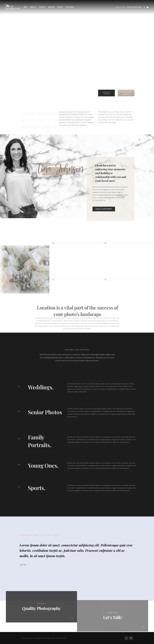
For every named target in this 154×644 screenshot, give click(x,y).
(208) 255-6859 (121, 7)
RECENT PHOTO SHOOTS (126, 93)
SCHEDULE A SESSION (106, 93)
